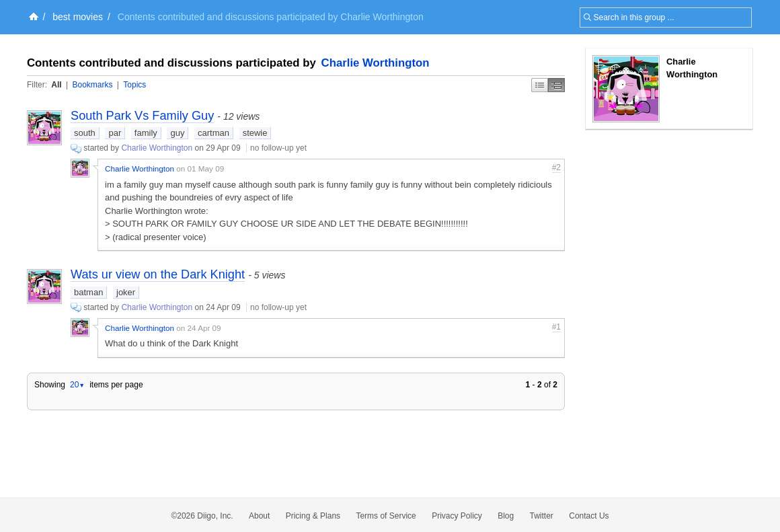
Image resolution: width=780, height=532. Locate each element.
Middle (556, 85)
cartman (213, 133)
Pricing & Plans (313, 516)
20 (77, 385)
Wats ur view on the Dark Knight (158, 274)
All (56, 85)
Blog (506, 516)
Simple (540, 85)
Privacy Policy (457, 516)
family (146, 133)
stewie (255, 133)
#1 (556, 327)
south (85, 133)
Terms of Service (386, 516)
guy (177, 133)
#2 (556, 167)
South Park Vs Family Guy (142, 116)
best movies (78, 17)
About (259, 516)
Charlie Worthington (376, 63)
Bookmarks (92, 85)
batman (88, 292)
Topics (134, 85)
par (115, 133)
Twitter (542, 516)
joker (126, 292)
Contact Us (589, 516)
